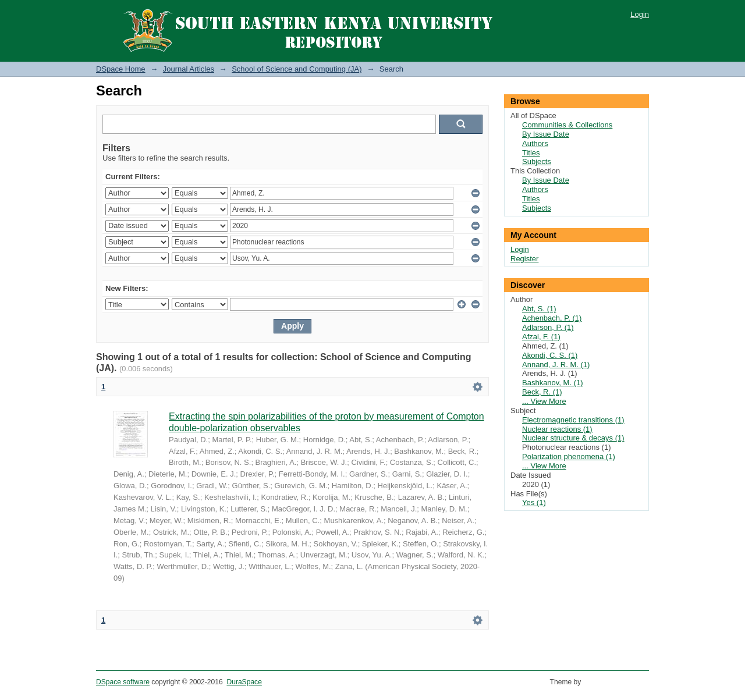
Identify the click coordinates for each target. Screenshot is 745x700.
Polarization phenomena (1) (569, 456)
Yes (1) (534, 502)
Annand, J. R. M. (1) (556, 365)
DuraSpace (244, 682)
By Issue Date (546, 134)
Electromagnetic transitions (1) (573, 420)
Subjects (537, 161)
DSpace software (123, 682)
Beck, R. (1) (542, 392)
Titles (531, 153)
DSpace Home (121, 69)
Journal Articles (189, 69)
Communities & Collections (567, 125)
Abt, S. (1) (539, 309)
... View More (544, 401)
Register (524, 259)
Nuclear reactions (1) (557, 429)
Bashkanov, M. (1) (553, 383)
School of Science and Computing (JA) (297, 69)
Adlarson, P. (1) (548, 327)
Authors (535, 143)
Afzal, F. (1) (541, 337)
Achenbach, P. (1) (552, 318)
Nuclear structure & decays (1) (573, 438)
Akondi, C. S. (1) (550, 355)
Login (640, 14)
